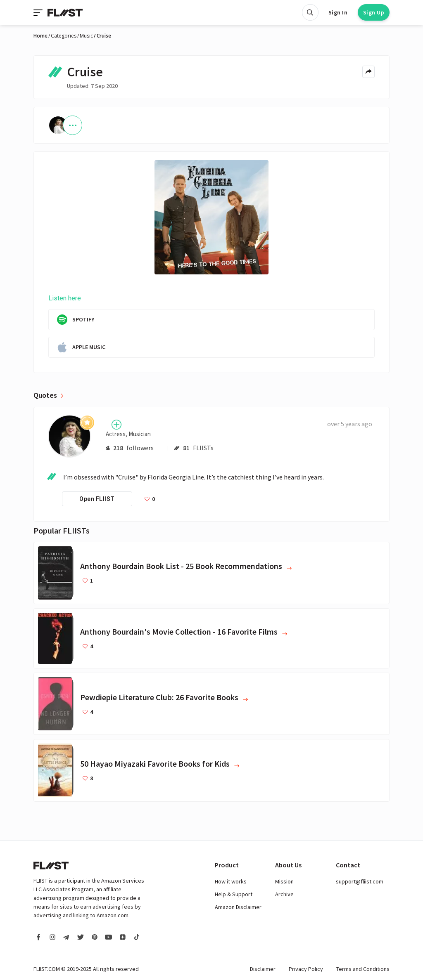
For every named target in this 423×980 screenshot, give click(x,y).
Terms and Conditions (363, 969)
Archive (284, 894)
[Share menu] (368, 72)
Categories (64, 36)
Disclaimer (263, 969)
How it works (231, 881)
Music (86, 36)
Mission (284, 881)
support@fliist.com (360, 881)
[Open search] (310, 12)
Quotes (45, 395)
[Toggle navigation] (39, 12)
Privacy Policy (306, 969)
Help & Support (234, 894)
